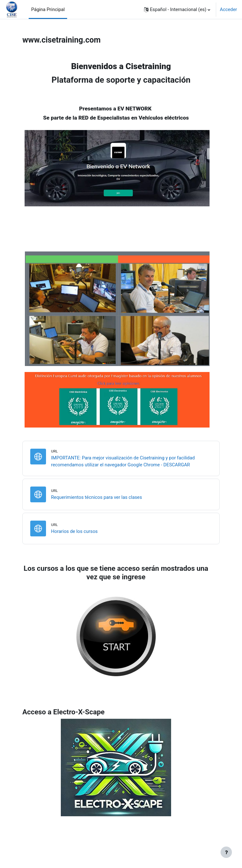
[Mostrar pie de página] (226, 852)
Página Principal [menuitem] (48, 9)
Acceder (228, 9)
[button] (177, 9)
